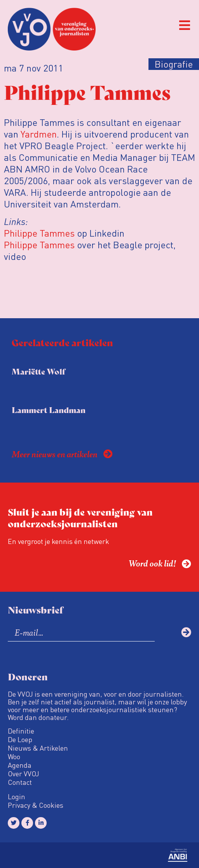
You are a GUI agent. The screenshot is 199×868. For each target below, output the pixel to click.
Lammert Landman (49, 410)
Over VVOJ (24, 774)
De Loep (20, 739)
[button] (184, 25)
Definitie (21, 731)
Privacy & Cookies (36, 805)
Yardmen (39, 134)
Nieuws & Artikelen (38, 748)
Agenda (20, 765)
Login (17, 797)
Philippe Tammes (39, 233)
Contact (20, 782)
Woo (14, 756)
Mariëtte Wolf (38, 371)
